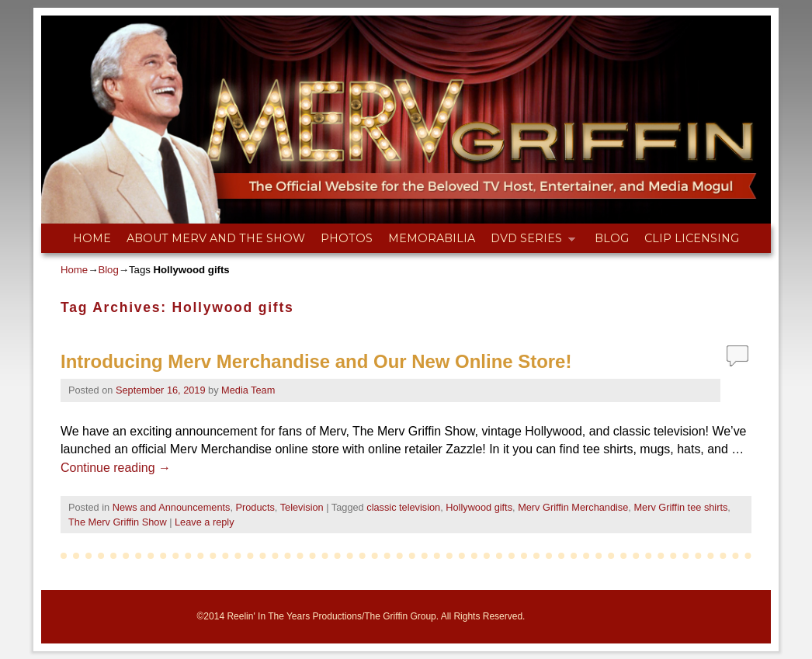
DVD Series (529, 242)
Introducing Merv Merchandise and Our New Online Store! (316, 361)
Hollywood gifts (479, 507)
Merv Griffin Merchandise (573, 507)
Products (255, 507)
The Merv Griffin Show (118, 522)
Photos (347, 238)
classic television (403, 507)
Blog (612, 238)
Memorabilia (432, 238)
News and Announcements (172, 507)
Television (302, 507)
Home (92, 238)
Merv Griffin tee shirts (680, 507)
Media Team (248, 390)
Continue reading (116, 468)
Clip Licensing (692, 238)
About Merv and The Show (216, 238)
